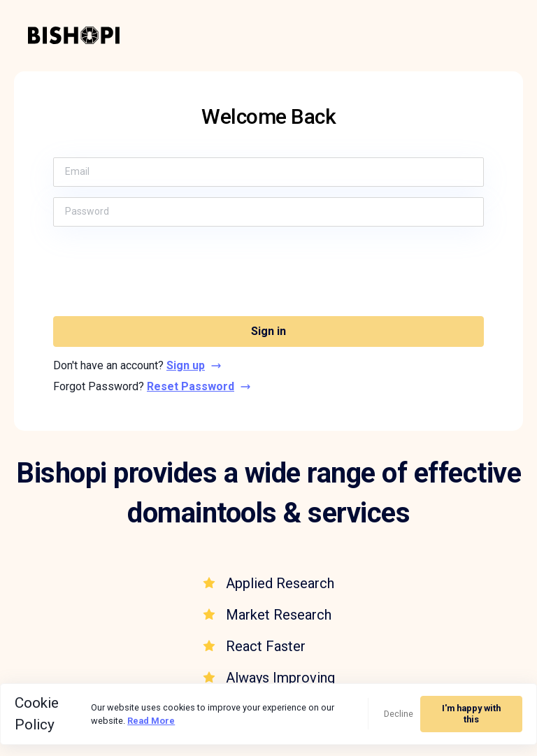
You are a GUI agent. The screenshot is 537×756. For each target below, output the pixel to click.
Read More (151, 721)
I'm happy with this (471, 713)
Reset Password (199, 386)
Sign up (194, 365)
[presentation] (268, 271)
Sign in (268, 331)
